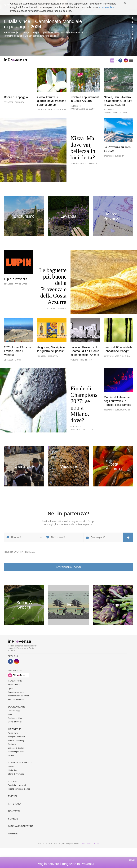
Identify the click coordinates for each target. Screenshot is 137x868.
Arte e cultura (14, 685)
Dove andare (17, 707)
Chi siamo (14, 804)
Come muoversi (15, 722)
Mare (10, 714)
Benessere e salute (16, 748)
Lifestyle (14, 729)
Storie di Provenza (16, 774)
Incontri (11, 755)
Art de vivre (13, 733)
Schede (13, 819)
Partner (14, 834)
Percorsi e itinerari (16, 699)
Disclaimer (87, 844)
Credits (96, 844)
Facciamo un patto (21, 826)
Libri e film (12, 770)
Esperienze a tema (16, 692)
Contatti (14, 811)
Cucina (13, 781)
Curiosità (12, 744)
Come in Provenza (20, 763)
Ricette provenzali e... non (19, 789)
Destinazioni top (15, 718)
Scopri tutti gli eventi (68, 567)
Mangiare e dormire (16, 737)
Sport (10, 688)
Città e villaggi (14, 711)
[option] (68, 28)
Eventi (12, 796)
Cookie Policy (106, 5)
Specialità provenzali (17, 785)
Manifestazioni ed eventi (18, 696)
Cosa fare (15, 681)
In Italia (11, 767)
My (112, 60)
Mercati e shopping (16, 741)
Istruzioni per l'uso (16, 752)
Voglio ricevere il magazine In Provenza (66, 864)
